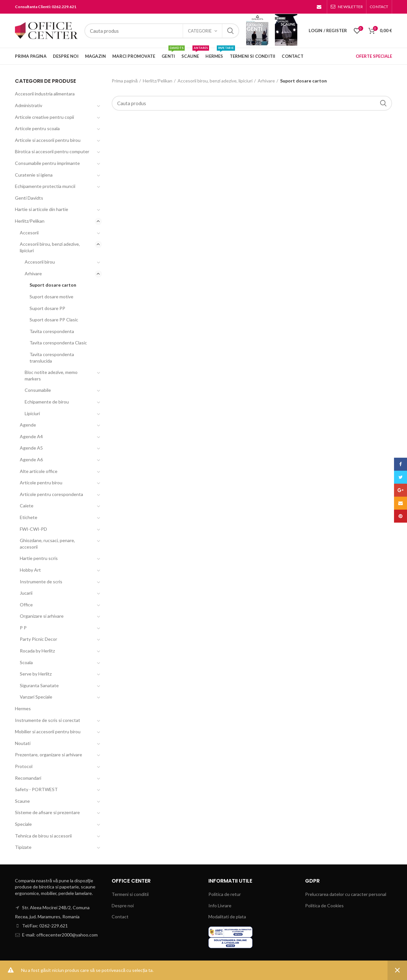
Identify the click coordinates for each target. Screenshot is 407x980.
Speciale (23, 824)
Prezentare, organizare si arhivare (49, 755)
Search (230, 31)
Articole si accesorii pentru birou (48, 140)
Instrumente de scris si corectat (48, 720)
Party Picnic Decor (38, 639)
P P (23, 628)
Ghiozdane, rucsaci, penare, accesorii (47, 544)
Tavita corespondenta (52, 331)
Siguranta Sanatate (39, 685)
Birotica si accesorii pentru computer (52, 151)
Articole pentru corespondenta (51, 494)
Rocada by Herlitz (37, 651)
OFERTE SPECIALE (374, 56)
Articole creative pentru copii (44, 117)
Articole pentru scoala (37, 128)
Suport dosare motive (51, 297)
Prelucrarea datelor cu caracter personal (346, 894)
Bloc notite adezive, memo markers (51, 375)
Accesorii (29, 233)
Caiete (27, 506)
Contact (120, 917)
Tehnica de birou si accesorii (43, 836)
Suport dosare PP (47, 308)
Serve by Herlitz (36, 674)
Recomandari (28, 778)
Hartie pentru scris (39, 558)
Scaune (22, 801)
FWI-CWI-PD (33, 529)
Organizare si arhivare (42, 616)
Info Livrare (220, 906)
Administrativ (29, 105)
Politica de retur (225, 894)
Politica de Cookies (324, 906)
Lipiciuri (32, 413)
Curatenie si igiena (34, 175)
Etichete (29, 517)
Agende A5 (31, 448)
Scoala (26, 662)
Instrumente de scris (41, 582)
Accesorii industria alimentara (45, 94)
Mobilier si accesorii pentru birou (48, 732)
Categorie (200, 31)
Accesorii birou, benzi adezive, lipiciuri (215, 81)
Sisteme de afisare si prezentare (47, 812)
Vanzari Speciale (36, 697)
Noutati (23, 743)
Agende (28, 425)
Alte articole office (39, 471)
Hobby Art (30, 570)
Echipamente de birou (47, 402)
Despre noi (123, 906)
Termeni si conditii (130, 894)
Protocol (24, 766)
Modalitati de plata (227, 917)
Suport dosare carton (53, 285)
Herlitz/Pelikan (158, 81)
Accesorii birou (40, 262)
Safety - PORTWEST (36, 789)
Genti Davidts (29, 198)
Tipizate (23, 847)
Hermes (23, 708)
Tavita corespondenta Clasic (58, 343)
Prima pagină (125, 81)
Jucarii (26, 593)
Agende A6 (31, 459)
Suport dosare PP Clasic (54, 320)
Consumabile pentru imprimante (47, 163)
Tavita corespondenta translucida (52, 358)
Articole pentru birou (41, 483)
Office (26, 605)
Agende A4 (31, 436)
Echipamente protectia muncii (45, 186)
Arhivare (266, 81)
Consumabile (38, 390)
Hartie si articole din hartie (42, 209)
